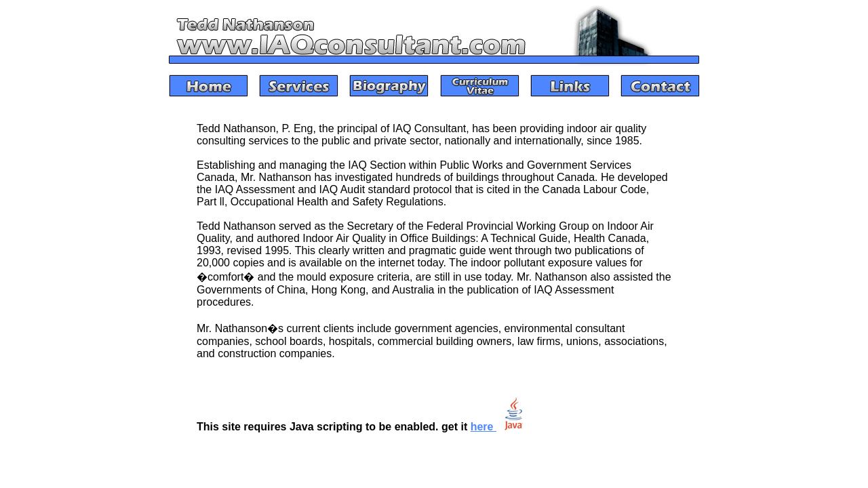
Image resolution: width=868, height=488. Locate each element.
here (500, 427)
